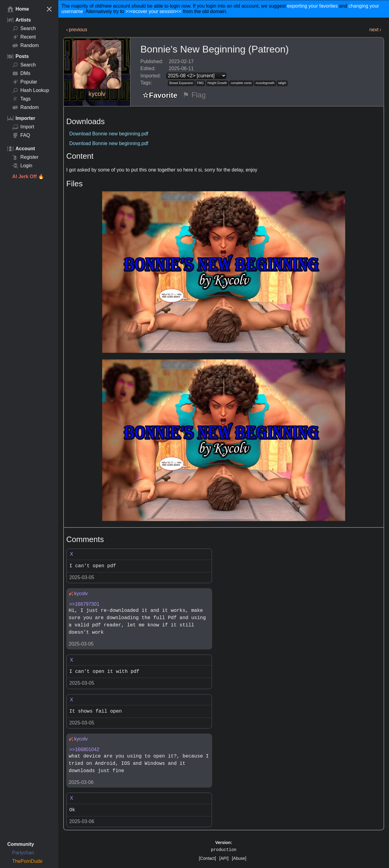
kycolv (97, 94)
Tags (21, 99)
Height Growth (217, 83)
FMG (200, 83)
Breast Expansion (181, 83)
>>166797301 (84, 604)
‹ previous (77, 30)
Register (25, 157)
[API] (224, 858)
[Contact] (208, 858)
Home (18, 9)
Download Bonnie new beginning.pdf (109, 134)
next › (375, 30)
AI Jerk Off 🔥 (28, 176)
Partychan (23, 853)
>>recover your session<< (154, 11)
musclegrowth (265, 83)
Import (23, 127)
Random (25, 46)
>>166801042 (84, 749)
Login (22, 166)
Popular (25, 82)
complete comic (241, 83)
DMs (21, 73)
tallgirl (282, 83)
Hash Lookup (31, 90)
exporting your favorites (312, 6)
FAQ (21, 135)
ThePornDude (27, 861)
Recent (24, 37)
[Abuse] (239, 858)
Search (24, 29)
